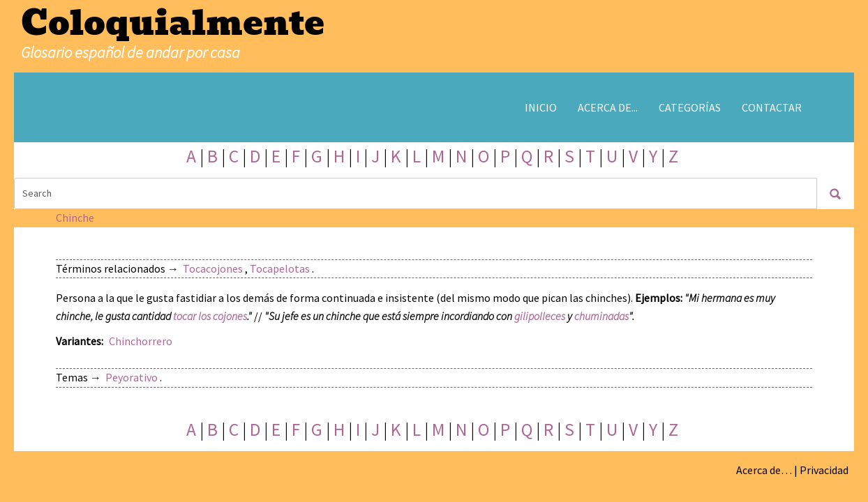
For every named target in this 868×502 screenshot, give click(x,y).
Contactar (772, 107)
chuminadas (601, 316)
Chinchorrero (141, 341)
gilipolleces (540, 316)
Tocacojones (213, 268)
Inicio (541, 107)
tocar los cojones (210, 316)
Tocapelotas (280, 268)
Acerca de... (608, 107)
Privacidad (824, 470)
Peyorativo (132, 377)
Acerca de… (764, 470)
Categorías (690, 107)
